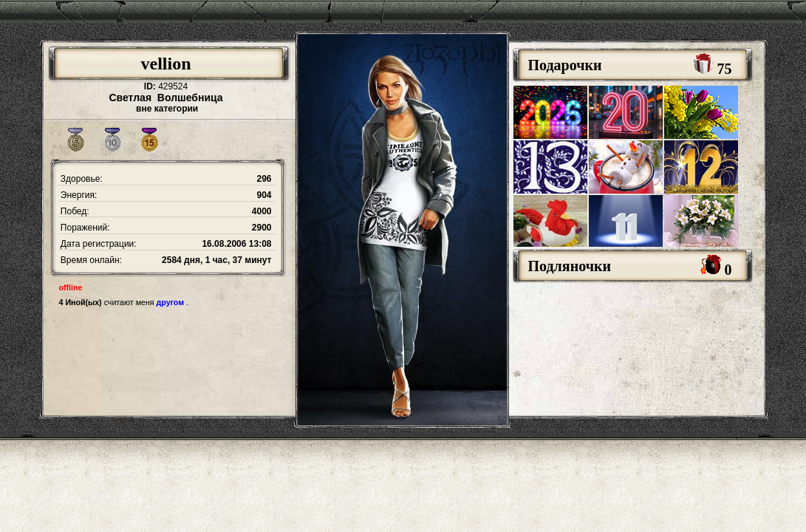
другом (171, 302)
